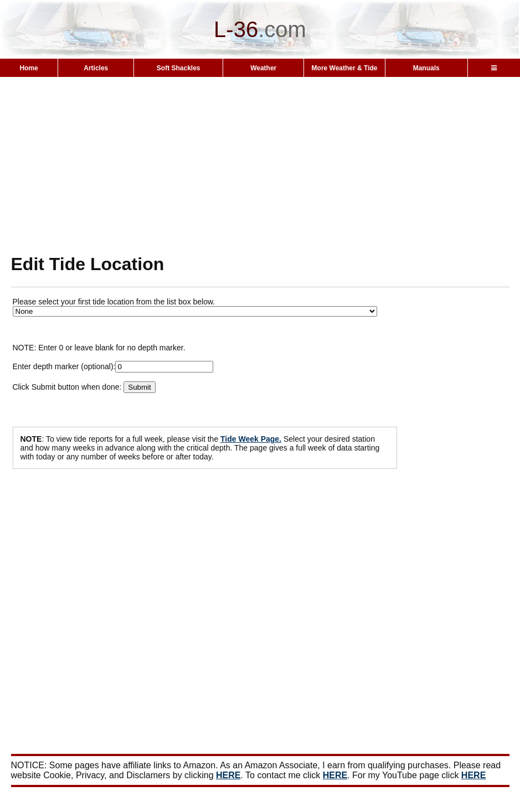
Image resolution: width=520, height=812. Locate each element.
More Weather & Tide (345, 68)
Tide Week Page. (251, 439)
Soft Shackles (179, 68)
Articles (96, 68)
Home (29, 68)
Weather (263, 68)
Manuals (426, 68)
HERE (228, 775)
